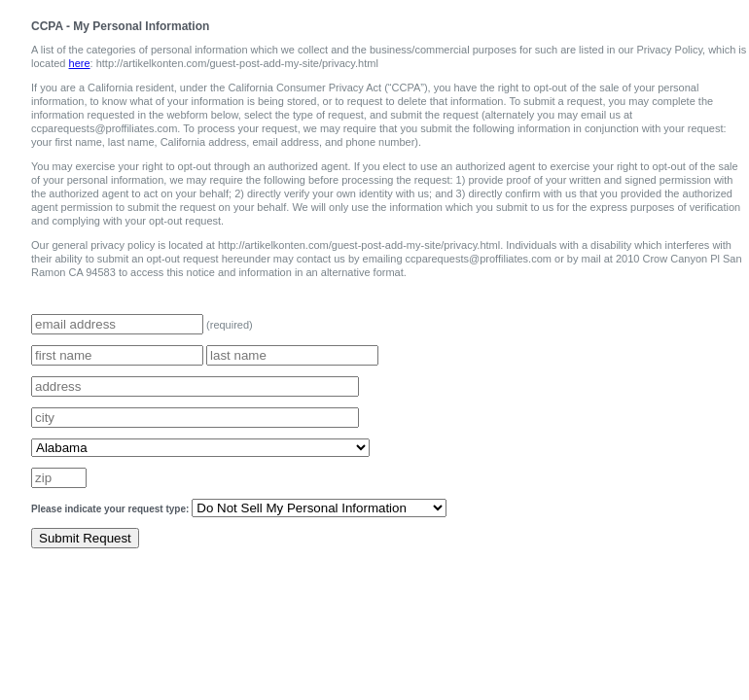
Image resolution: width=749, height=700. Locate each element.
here (80, 63)
